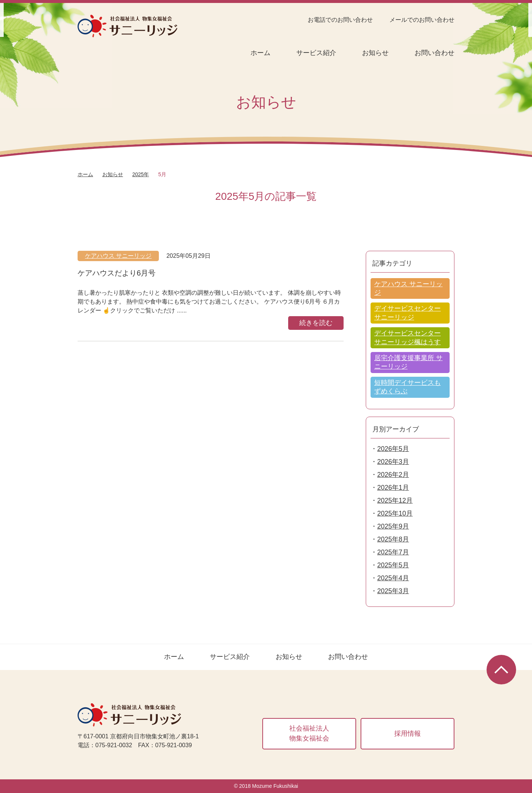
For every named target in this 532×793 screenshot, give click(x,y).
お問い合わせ (434, 53)
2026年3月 (393, 462)
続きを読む (316, 323)
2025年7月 (393, 552)
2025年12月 (395, 500)
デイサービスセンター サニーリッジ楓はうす (407, 337)
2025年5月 (393, 565)
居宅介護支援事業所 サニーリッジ (408, 362)
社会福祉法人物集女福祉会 (309, 733)
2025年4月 (393, 578)
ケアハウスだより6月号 (117, 273)
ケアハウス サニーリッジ (118, 256)
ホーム (260, 53)
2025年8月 (393, 539)
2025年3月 (393, 591)
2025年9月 (393, 526)
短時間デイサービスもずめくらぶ (407, 387)
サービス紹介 (316, 53)
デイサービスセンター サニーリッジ (407, 313)
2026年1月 (393, 488)
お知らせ (375, 53)
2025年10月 (395, 513)
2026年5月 (393, 449)
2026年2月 (393, 475)
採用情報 (407, 734)
